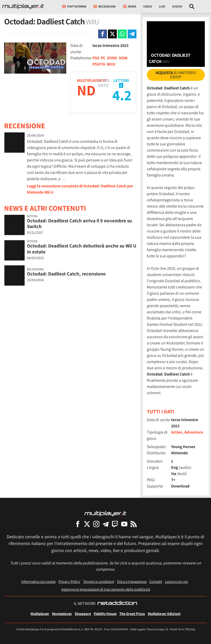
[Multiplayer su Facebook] (78, 524)
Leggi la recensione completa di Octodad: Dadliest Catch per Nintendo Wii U (80, 189)
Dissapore (83, 614)
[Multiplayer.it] (23, 6)
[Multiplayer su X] (87, 524)
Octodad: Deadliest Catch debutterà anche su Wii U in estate (82, 249)
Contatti (156, 581)
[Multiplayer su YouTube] (124, 524)
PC (103, 58)
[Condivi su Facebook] (103, 34)
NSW (123, 58)
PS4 (96, 58)
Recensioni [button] (105, 6)
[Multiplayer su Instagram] (96, 524)
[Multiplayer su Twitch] (115, 524)
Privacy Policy (69, 581)
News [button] (130, 6)
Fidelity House (105, 614)
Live (162, 6)
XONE (112, 58)
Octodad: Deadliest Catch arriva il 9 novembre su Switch (79, 224)
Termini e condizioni (99, 581)
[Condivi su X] (112, 34)
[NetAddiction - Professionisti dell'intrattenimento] (117, 604)
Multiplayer (40, 614)
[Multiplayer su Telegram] (106, 524)
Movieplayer (62, 614)
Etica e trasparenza (132, 581)
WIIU (111, 64)
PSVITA (99, 64)
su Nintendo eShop (176, 75)
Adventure (194, 432)
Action (177, 432)
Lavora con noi (176, 581)
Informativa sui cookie (38, 581)
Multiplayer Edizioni (164, 614)
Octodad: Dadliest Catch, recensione (66, 274)
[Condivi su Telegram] (132, 34)
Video (148, 6)
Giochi (177, 6)
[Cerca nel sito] (192, 6)
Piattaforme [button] (74, 6)
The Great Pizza (132, 614)
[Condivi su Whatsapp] (122, 34)
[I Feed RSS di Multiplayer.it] (134, 524)
